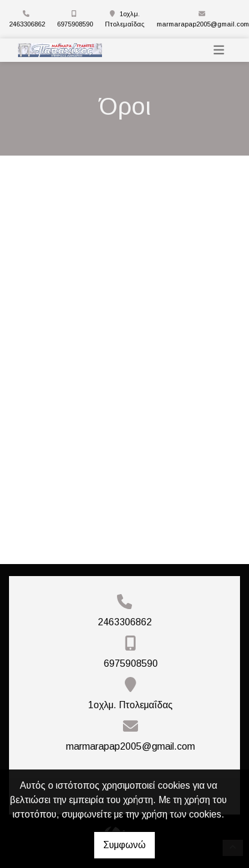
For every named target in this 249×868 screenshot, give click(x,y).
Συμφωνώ (124, 845)
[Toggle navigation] (219, 50)
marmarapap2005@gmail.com (203, 24)
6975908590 (75, 24)
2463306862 (27, 24)
